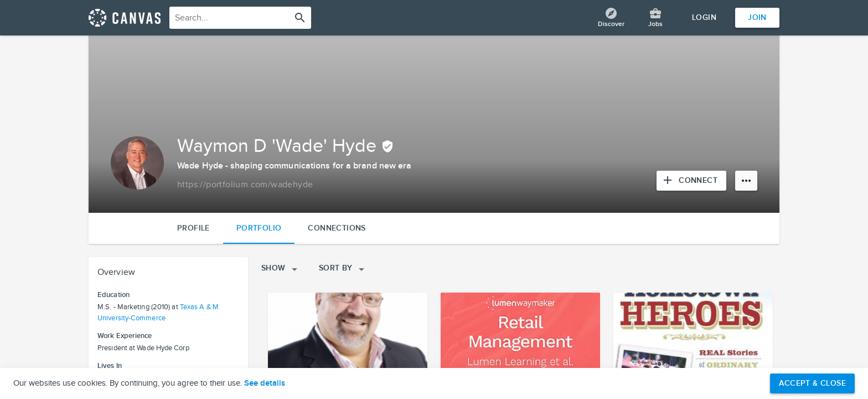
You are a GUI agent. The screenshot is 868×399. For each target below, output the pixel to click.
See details (265, 383)
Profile (193, 228)
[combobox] (240, 18)
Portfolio (259, 228)
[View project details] (348, 337)
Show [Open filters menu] (281, 269)
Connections (337, 228)
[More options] (746, 181)
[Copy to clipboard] (245, 185)
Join (757, 17)
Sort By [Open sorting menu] (343, 269)
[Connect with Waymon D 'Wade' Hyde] (691, 181)
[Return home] (125, 18)
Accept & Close (812, 383)
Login (704, 17)
